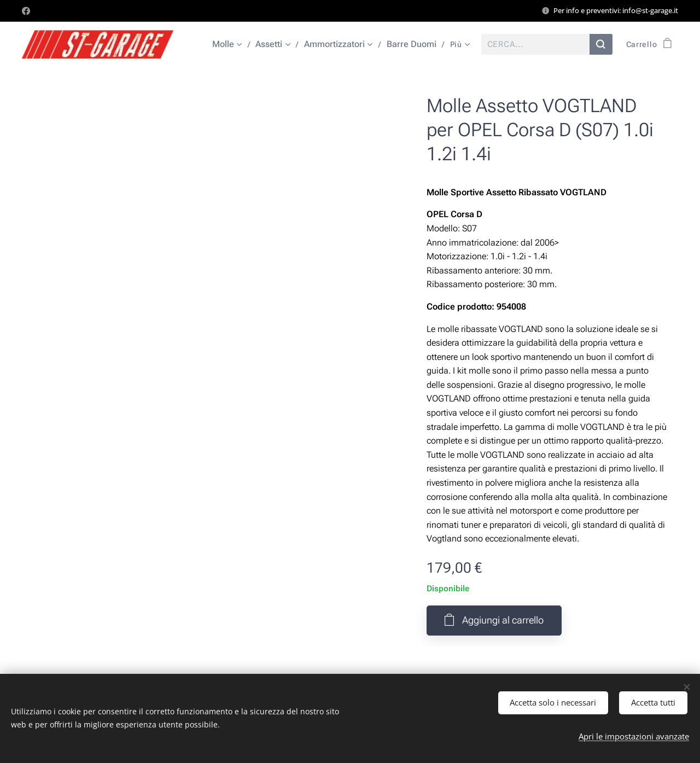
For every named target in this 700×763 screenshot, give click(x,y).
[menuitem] (232, 44)
